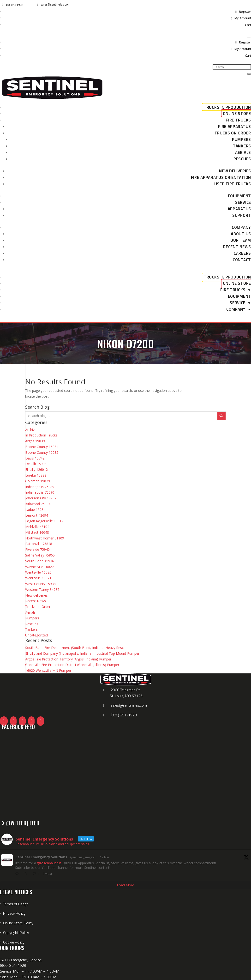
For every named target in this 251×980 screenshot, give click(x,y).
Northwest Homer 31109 (45, 538)
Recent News (237, 247)
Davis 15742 (35, 458)
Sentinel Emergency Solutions (41, 857)
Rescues (242, 159)
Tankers (242, 146)
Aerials (243, 152)
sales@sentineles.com (56, 4)
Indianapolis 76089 (40, 487)
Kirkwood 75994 (38, 504)
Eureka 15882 (36, 475)
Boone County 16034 (42, 447)
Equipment (239, 196)
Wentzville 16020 (38, 572)
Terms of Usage (15, 904)
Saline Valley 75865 (40, 555)
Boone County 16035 (42, 452)
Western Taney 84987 (42, 590)
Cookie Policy (14, 942)
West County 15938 (40, 584)
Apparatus (239, 209)
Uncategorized (36, 635)
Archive (31, 430)
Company (241, 227)
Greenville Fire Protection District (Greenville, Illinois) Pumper (72, 665)
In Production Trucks (41, 435)
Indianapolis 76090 (40, 492)
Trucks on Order (233, 133)
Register (245, 12)
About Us (241, 234)
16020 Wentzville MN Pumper (48, 670)
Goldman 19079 (38, 481)
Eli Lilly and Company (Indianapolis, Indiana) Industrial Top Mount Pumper (82, 653)
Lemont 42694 (37, 515)
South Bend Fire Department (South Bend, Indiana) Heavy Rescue (76, 648)
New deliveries (235, 171)
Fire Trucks (238, 120)
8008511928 (15, 5)
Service (243, 202)
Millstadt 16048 (37, 532)
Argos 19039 (35, 441)
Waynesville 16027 (39, 567)
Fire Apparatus (235, 127)
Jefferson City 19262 (41, 498)
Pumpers (242, 139)
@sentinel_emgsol (82, 857)
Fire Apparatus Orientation (221, 177)
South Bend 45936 (40, 561)
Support (242, 215)
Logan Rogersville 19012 (44, 521)
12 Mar (105, 857)
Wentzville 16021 (38, 578)
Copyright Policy (16, 932)
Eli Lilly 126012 (36, 469)
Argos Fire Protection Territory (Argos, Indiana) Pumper (68, 659)
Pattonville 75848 (39, 544)
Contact (242, 260)
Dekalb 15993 (36, 464)
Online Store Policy (18, 923)
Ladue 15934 (35, 510)
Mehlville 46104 (37, 527)
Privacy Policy (14, 913)
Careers (242, 253)
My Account (243, 18)
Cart (248, 25)
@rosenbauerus (49, 863)
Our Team (241, 240)
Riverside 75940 (37, 549)
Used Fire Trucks (233, 184)
